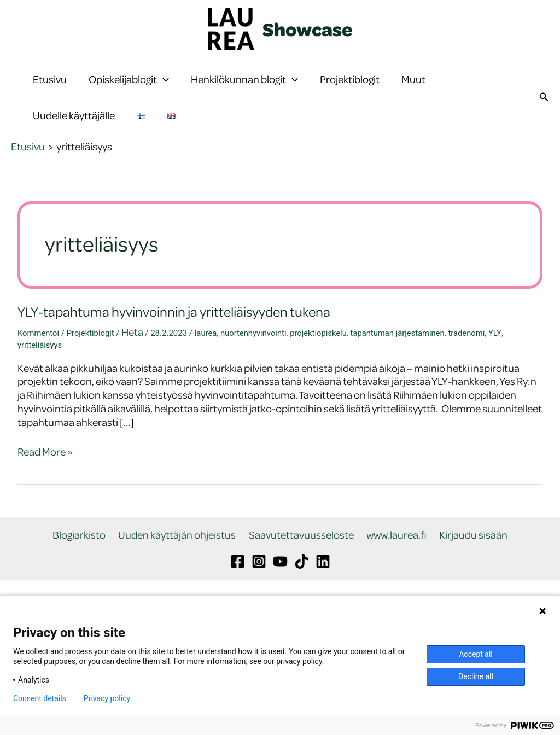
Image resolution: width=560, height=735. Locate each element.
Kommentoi (39, 377)
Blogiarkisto (83, 579)
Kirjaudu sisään (470, 579)
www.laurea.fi (395, 579)
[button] (163, 90)
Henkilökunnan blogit (244, 90)
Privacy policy (107, 698)
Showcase (308, 29)
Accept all (476, 654)
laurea (207, 377)
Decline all (476, 676)
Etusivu (50, 90)
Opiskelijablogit (129, 90)
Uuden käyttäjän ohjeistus (179, 579)
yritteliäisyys (40, 389)
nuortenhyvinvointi (255, 377)
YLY (501, 377)
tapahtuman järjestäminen (402, 377)
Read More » (45, 496)
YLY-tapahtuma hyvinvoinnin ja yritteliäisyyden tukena (176, 355)
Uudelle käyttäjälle (74, 148)
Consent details (40, 698)
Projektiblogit (350, 90)
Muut (413, 90)
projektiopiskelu (321, 377)
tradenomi (472, 377)
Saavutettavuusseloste (301, 579)
